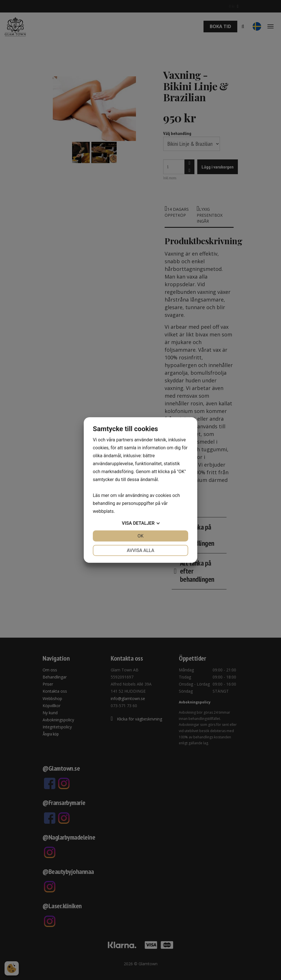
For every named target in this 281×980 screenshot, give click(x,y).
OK (140, 536)
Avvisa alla (141, 550)
